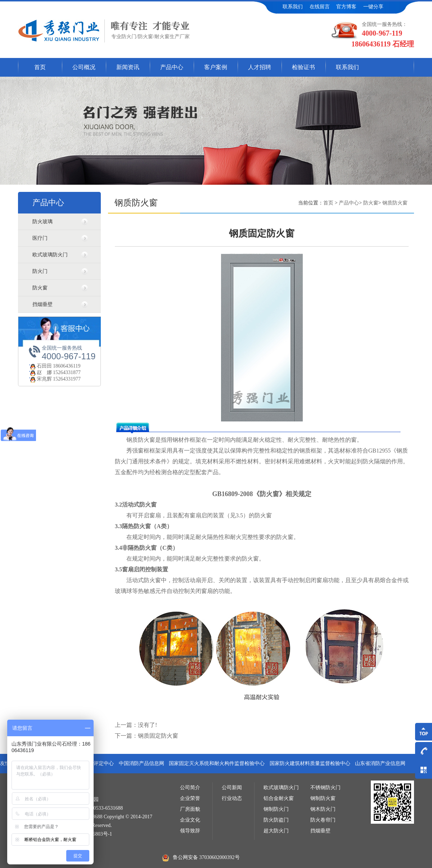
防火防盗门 (276, 820)
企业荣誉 (190, 798)
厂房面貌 (190, 809)
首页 (40, 67)
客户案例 (216, 67)
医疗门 (40, 238)
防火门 (40, 271)
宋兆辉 (40, 379)
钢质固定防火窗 (158, 736)
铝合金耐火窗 (279, 798)
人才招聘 (260, 67)
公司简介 (190, 788)
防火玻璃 (42, 222)
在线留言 (320, 7)
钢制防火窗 (323, 798)
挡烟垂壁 (42, 304)
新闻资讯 (128, 67)
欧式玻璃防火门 (50, 255)
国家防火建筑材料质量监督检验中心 (310, 763)
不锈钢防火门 (325, 788)
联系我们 (293, 7)
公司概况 (84, 67)
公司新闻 (232, 788)
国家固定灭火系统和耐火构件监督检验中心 (217, 763)
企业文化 (190, 820)
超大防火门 (276, 831)
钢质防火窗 (395, 203)
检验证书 (303, 67)
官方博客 (346, 7)
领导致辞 (190, 831)
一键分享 (373, 7)
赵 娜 (40, 372)
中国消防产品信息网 (141, 763)
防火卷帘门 (323, 820)
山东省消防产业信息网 (380, 763)
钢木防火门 (323, 809)
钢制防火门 (276, 809)
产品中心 (172, 67)
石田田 (40, 366)
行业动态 (232, 798)
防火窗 (40, 288)
